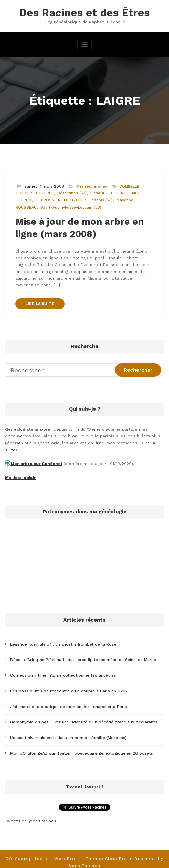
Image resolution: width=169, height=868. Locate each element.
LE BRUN (24, 200)
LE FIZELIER (75, 200)
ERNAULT (99, 193)
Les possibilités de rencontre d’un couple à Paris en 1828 (69, 687)
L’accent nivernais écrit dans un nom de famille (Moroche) (69, 733)
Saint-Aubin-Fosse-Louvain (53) (71, 207)
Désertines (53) (72, 193)
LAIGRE (136, 193)
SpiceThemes (84, 859)
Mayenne (125, 200)
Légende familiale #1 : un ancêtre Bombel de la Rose (63, 642)
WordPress (68, 852)
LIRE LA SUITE (40, 302)
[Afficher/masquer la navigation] (84, 45)
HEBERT (119, 193)
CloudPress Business (130, 852)
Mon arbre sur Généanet (36, 462)
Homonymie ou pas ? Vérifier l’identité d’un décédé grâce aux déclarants (84, 717)
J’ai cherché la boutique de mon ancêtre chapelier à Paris (69, 702)
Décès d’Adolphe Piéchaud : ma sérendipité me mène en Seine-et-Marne (83, 657)
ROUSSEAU (26, 207)
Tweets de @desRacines (30, 815)
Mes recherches (92, 186)
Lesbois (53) (101, 200)
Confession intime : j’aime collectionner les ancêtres (63, 672)
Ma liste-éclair (20, 475)
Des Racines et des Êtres (84, 13)
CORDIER (24, 193)
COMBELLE (129, 186)
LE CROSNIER (48, 200)
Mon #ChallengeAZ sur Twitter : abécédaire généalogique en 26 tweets (82, 748)
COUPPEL (45, 193)
